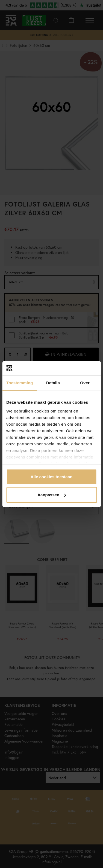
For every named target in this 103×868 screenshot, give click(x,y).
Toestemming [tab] (20, 383)
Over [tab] (85, 383)
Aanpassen (52, 495)
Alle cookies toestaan (51, 477)
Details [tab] (53, 383)
